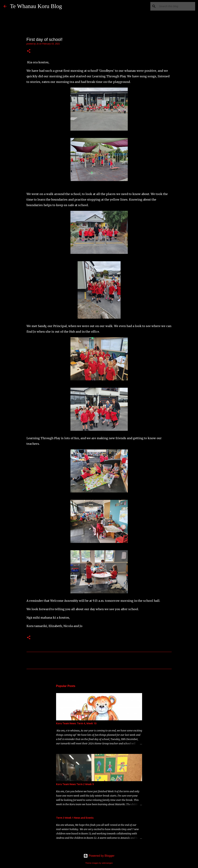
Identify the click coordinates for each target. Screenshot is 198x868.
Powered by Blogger (99, 856)
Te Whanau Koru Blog (36, 6)
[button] (29, 51)
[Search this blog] (176, 6)
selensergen (107, 863)
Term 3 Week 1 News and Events (75, 818)
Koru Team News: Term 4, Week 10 (76, 723)
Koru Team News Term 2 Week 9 (75, 784)
